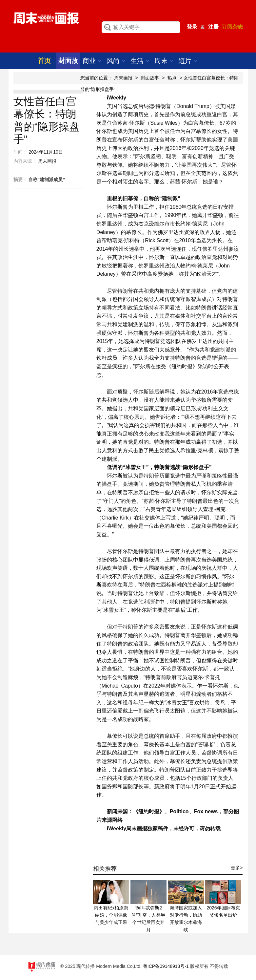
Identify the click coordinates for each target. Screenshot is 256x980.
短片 (188, 61)
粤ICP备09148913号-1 (166, 966)
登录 (192, 27)
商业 (92, 61)
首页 (44, 61)
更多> (237, 868)
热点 (172, 78)
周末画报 (123, 78)
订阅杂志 (232, 27)
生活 (140, 61)
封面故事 (150, 78)
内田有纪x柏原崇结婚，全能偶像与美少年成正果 (111, 915)
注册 (213, 27)
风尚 (116, 61)
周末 (164, 61)
